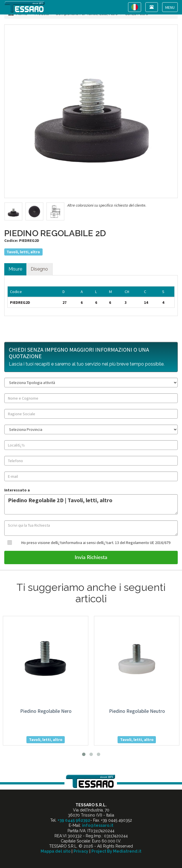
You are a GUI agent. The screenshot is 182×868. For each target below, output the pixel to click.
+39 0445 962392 (74, 820)
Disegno (39, 269)
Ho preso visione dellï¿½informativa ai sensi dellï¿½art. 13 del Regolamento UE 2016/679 (96, 543)
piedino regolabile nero (46, 711)
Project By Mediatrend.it (116, 851)
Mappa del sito (56, 851)
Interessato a (17, 490)
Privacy (81, 851)
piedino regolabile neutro (137, 711)
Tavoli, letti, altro (23, 252)
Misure (15, 269)
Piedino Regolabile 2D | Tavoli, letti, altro (91, 504)
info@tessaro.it (98, 825)
